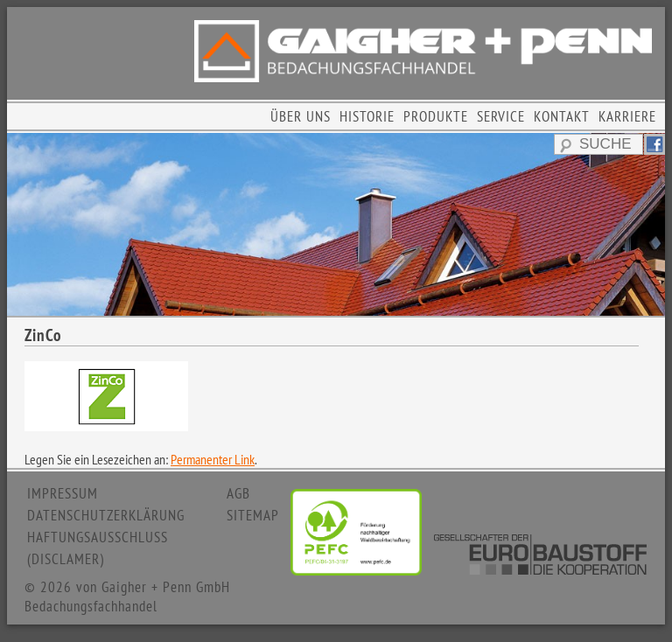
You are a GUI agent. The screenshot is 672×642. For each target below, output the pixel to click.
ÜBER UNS (301, 116)
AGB (238, 493)
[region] (336, 224)
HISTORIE (367, 116)
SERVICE (501, 116)
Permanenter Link (213, 459)
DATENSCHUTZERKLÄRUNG (106, 515)
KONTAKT (562, 116)
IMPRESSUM (63, 493)
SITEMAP (253, 515)
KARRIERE (627, 116)
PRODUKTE (436, 116)
